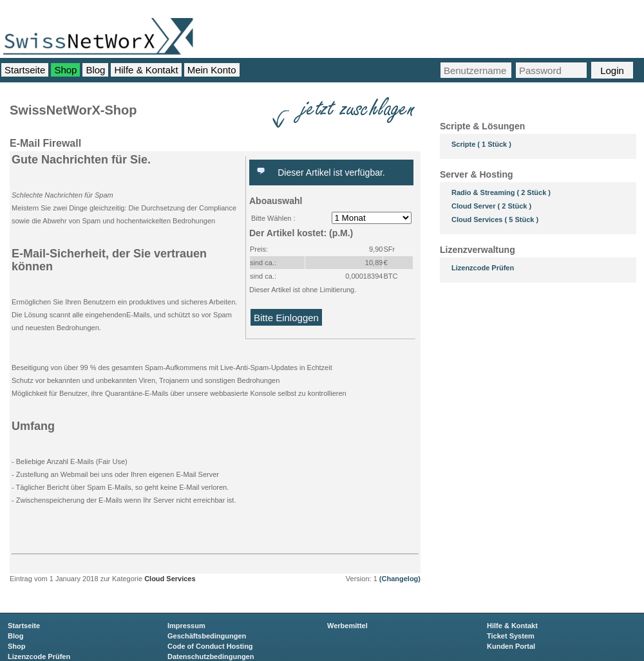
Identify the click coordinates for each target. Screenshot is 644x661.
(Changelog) (399, 579)
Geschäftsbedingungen (207, 636)
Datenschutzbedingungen (211, 656)
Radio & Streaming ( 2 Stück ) (501, 192)
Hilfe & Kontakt (146, 70)
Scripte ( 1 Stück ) (481, 144)
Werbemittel (347, 626)
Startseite (25, 70)
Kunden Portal (511, 646)
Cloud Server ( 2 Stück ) (491, 206)
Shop (65, 70)
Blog (95, 70)
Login (612, 70)
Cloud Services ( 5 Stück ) (495, 219)
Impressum (186, 626)
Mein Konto (212, 70)
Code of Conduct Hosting (210, 646)
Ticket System (511, 636)
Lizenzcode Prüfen (483, 268)
